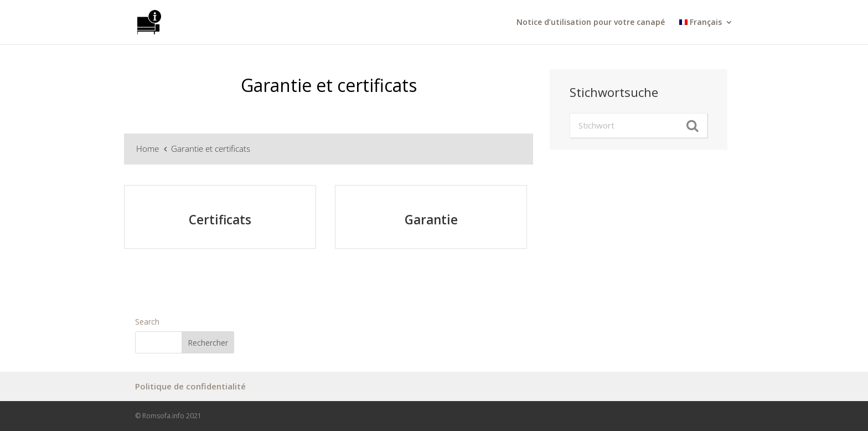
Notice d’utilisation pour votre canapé (591, 23)
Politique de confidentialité (190, 386)
